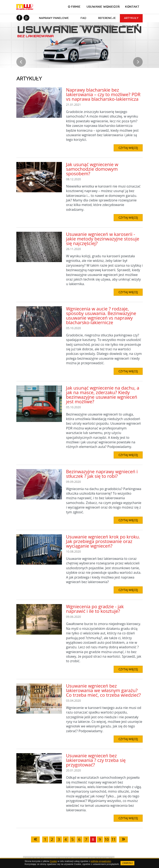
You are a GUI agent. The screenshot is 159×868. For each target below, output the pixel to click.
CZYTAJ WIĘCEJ (128, 148)
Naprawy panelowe (54, 18)
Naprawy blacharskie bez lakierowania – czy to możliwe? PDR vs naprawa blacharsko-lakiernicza (103, 94)
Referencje (107, 18)
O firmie (74, 7)
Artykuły (131, 18)
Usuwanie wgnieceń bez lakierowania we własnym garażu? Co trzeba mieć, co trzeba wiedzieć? (103, 690)
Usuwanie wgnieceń (103, 7)
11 (113, 839)
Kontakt (132, 7)
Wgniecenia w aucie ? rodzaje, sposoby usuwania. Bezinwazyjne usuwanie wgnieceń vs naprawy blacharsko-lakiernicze (101, 315)
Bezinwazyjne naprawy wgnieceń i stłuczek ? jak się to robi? (102, 474)
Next (138, 62)
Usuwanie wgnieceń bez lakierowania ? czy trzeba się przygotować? (96, 760)
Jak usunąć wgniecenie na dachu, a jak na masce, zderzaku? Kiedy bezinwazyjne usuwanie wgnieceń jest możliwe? (103, 395)
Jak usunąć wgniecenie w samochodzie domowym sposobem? (92, 169)
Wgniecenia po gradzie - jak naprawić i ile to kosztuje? (95, 609)
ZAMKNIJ (127, 863)
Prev (21, 62)
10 (107, 839)
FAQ (83, 18)
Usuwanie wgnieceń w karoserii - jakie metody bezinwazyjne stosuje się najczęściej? (103, 239)
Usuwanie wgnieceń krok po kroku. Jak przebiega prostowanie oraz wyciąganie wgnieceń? (103, 541)
